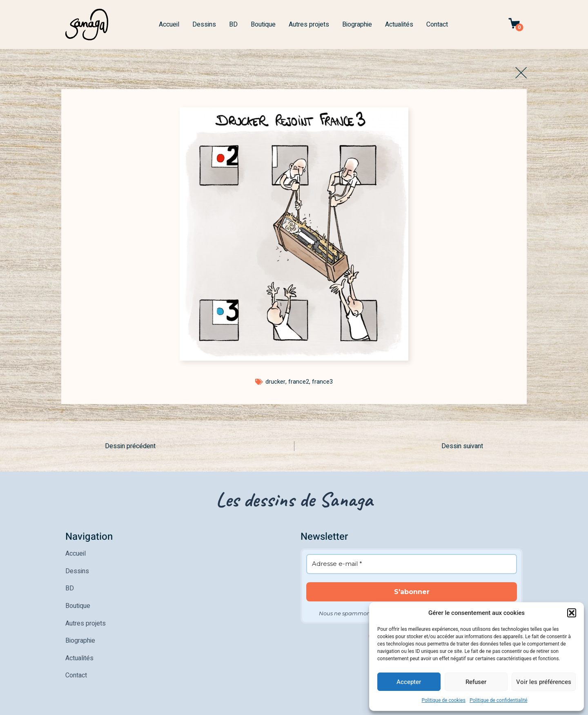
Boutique (263, 25)
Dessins (204, 25)
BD (233, 25)
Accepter (409, 682)
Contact (437, 25)
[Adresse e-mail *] (412, 564)
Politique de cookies (444, 700)
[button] (572, 613)
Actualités (399, 25)
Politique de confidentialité (499, 700)
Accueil (169, 25)
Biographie (357, 25)
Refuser (476, 682)
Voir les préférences (544, 682)
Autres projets (309, 25)
